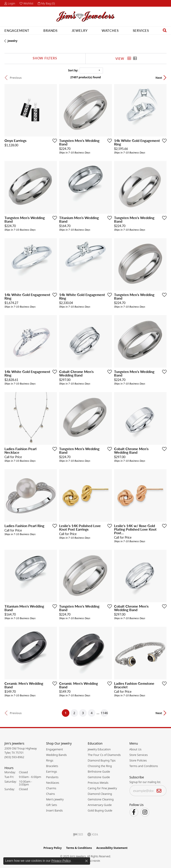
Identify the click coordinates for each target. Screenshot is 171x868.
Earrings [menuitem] (51, 771)
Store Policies (138, 760)
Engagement (17, 30)
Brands (50, 30)
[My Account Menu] (10, 3)
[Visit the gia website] (93, 834)
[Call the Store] (14, 757)
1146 (104, 713)
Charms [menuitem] (51, 788)
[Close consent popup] (87, 861)
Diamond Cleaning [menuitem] (100, 794)
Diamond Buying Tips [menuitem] (102, 760)
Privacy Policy (53, 848)
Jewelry (80, 30)
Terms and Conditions (144, 766)
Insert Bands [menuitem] (54, 810)
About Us (135, 749)
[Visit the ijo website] (78, 834)
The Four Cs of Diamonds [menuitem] (104, 755)
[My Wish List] (26, 3)
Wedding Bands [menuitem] (56, 755)
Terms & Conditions (79, 848)
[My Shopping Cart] (46, 3)
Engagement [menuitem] (54, 749)
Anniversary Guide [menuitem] (100, 805)
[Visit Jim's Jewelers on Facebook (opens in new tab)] (134, 812)
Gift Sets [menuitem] (51, 805)
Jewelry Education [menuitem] (99, 749)
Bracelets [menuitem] (52, 766)
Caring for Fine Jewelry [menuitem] (102, 788)
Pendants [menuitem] (52, 777)
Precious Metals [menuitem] (98, 783)
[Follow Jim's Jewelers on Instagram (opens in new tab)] (145, 812)
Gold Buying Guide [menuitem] (100, 810)
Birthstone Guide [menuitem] (99, 771)
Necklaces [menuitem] (53, 783)
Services (141, 30)
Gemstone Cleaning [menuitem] (101, 799)
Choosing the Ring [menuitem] (100, 766)
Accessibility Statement (112, 848)
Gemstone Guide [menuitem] (99, 777)
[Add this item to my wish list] (55, 141)
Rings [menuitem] (50, 760)
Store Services (139, 755)
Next (159, 78)
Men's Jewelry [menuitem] (55, 799)
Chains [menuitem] (50, 794)
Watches (110, 30)
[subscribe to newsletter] (159, 791)
